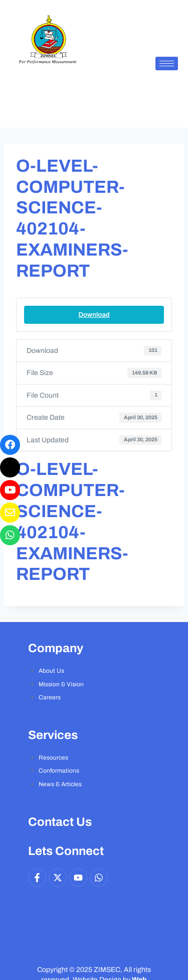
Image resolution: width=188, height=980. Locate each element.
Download (94, 315)
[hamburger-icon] (167, 64)
